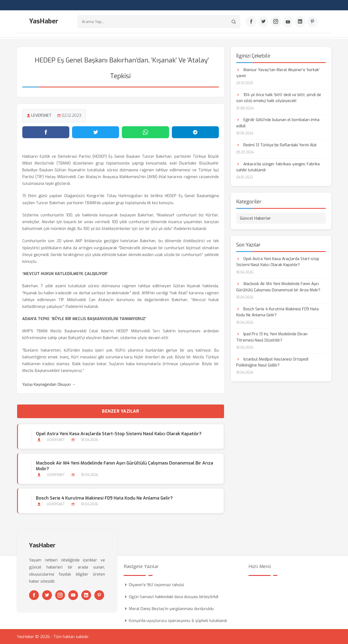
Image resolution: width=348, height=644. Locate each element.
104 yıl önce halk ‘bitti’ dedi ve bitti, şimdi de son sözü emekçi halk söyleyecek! (279, 97)
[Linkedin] (300, 22)
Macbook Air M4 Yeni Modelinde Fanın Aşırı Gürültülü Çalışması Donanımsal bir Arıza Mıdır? (124, 465)
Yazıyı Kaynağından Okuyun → (49, 384)
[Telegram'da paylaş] (195, 132)
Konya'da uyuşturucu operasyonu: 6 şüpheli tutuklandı (178, 620)
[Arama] (234, 22)
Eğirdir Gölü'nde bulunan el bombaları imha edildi (278, 123)
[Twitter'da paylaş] (96, 132)
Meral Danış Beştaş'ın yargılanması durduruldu (171, 608)
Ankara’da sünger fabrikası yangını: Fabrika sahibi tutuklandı (278, 167)
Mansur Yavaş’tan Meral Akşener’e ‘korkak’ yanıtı (278, 72)
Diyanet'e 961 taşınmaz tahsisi (156, 585)
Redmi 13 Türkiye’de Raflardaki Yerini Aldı (276, 145)
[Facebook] (251, 22)
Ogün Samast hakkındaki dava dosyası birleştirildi (174, 596)
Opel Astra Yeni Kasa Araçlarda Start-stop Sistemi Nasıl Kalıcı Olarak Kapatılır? (118, 433)
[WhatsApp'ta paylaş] (145, 132)
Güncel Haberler (255, 218)
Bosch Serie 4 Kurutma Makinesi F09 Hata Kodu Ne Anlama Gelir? (104, 498)
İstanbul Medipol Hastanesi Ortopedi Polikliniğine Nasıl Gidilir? (272, 362)
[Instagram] (276, 22)
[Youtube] (288, 22)
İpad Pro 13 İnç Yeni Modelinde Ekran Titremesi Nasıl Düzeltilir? (272, 337)
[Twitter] (263, 22)
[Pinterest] (312, 22)
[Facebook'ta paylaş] (46, 132)
